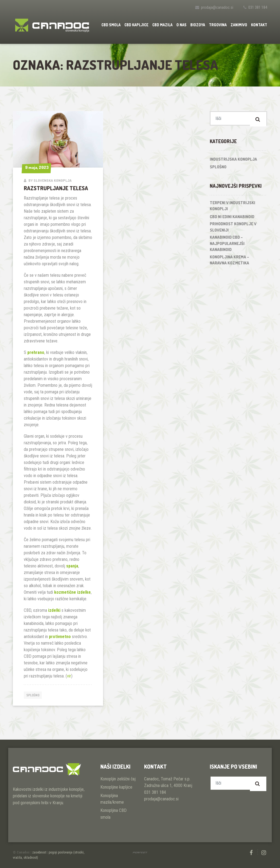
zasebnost (39, 852)
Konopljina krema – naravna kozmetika (229, 262)
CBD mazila (162, 25)
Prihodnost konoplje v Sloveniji (233, 229)
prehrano (36, 352)
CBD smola (111, 25)
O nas (181, 25)
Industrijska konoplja (233, 161)
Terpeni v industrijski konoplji (232, 208)
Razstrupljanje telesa (56, 188)
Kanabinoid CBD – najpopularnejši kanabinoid (227, 245)
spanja (72, 566)
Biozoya (198, 25)
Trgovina (218, 25)
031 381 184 (258, 8)
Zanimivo (239, 25)
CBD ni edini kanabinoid (232, 219)
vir (69, 676)
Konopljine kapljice (116, 787)
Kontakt (259, 25)
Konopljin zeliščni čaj (118, 779)
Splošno (34, 695)
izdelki (54, 610)
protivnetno (60, 637)
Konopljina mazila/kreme (112, 799)
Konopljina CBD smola (113, 814)
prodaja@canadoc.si (217, 8)
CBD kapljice (136, 25)
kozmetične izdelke (72, 592)
